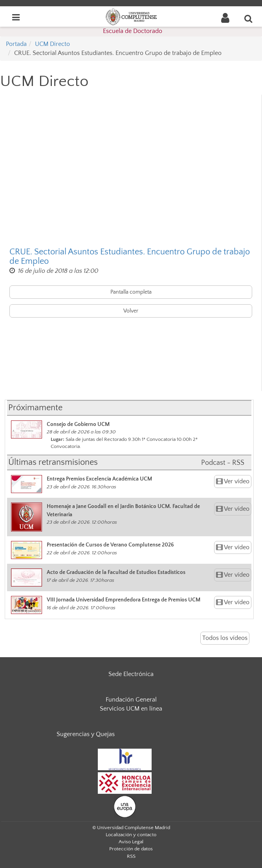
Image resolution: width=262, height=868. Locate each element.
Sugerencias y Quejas (86, 734)
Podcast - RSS (223, 463)
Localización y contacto (131, 835)
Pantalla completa (131, 292)
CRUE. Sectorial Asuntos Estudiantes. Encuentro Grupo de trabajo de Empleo (130, 257)
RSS (131, 856)
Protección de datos (131, 849)
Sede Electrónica (131, 674)
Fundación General (131, 700)
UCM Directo (52, 44)
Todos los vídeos (225, 638)
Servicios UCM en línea (131, 709)
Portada (16, 44)
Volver (131, 311)
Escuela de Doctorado (133, 31)
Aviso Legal (131, 842)
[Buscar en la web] (249, 18)
